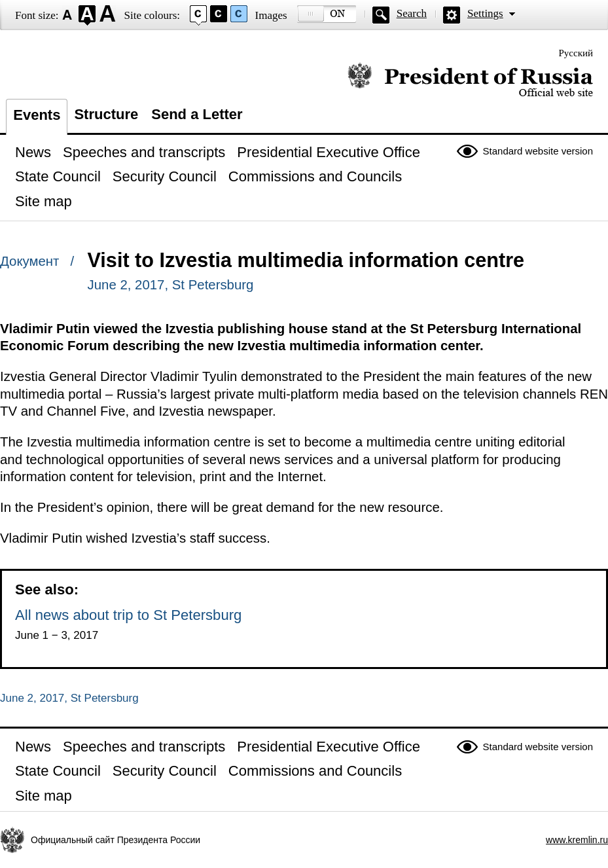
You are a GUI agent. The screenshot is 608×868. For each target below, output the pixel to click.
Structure (106, 114)
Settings (485, 13)
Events (37, 115)
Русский (576, 53)
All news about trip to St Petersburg (128, 615)
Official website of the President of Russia (470, 80)
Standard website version (538, 151)
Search (412, 13)
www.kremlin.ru (577, 840)
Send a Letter (197, 114)
